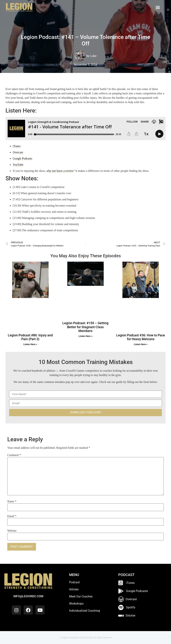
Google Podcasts (22, 158)
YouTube (18, 165)
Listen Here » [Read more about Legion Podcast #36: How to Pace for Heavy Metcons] (141, 344)
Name (12, 501)
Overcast (18, 152)
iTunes (17, 146)
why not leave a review (60, 171)
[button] (158, 7)
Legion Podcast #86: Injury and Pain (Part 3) (30, 337)
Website (12, 531)
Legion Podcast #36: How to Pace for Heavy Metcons (141, 337)
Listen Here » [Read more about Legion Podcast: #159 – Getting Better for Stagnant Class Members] (85, 336)
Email (12, 516)
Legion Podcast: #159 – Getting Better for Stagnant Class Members (85, 327)
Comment (14, 455)
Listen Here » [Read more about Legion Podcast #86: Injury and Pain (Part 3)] (30, 344)
